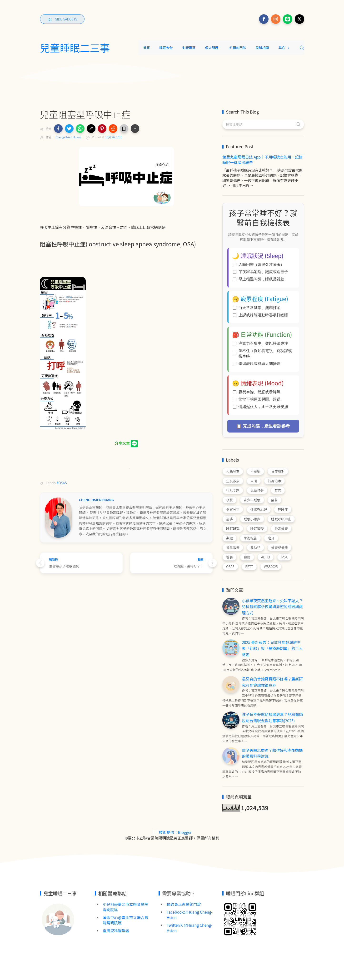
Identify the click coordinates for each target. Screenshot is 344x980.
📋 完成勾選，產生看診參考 (263, 426)
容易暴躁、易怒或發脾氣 (257, 392)
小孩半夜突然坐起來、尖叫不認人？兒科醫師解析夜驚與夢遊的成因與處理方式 (272, 607)
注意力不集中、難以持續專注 (260, 343)
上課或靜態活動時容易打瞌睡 (260, 315)
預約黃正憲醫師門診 (184, 904)
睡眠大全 (166, 48)
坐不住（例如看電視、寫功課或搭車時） (262, 353)
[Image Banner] (58, 919)
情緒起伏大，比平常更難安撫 (260, 407)
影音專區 (189, 48)
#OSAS (62, 483)
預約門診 (237, 48)
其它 (284, 48)
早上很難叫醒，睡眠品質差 (259, 279)
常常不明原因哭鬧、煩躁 (257, 399)
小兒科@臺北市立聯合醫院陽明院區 (126, 907)
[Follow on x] (299, 19)
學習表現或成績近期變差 (257, 364)
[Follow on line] (288, 19)
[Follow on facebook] (264, 19)
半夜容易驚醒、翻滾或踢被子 (260, 272)
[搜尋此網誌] (263, 124)
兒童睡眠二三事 (75, 48)
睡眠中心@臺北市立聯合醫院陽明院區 (126, 920)
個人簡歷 (212, 48)
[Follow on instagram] (276, 19)
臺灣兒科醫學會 (116, 930)
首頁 (147, 48)
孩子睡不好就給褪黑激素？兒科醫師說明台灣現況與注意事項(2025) (272, 717)
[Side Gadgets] (62, 19)
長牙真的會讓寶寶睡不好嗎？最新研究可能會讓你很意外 (272, 682)
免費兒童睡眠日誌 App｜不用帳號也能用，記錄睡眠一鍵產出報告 (262, 160)
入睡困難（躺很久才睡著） (259, 265)
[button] (58, 129)
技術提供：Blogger (172, 832)
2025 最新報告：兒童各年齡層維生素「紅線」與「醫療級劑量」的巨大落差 (272, 648)
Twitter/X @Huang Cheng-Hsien (189, 928)
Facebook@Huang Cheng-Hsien (190, 915)
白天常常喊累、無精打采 (257, 308)
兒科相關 (262, 48)
